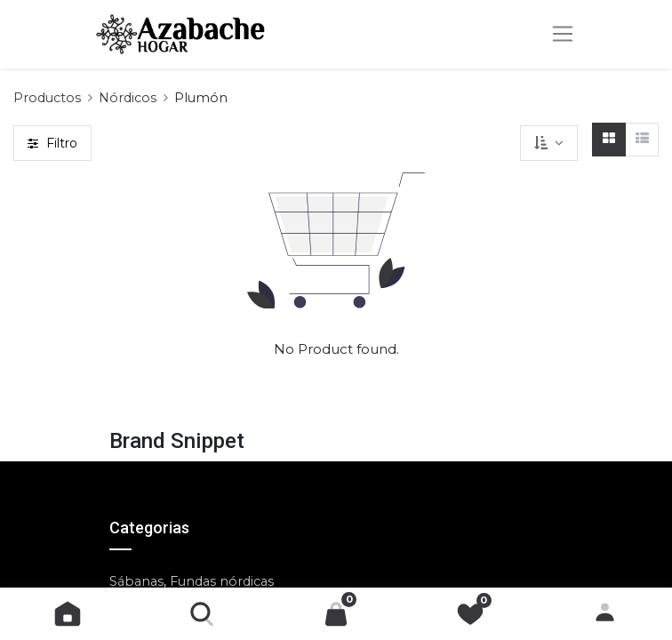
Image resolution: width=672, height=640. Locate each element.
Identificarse (605, 614)
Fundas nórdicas (222, 581)
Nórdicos (128, 98)
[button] (548, 143)
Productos (47, 98)
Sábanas (136, 581)
